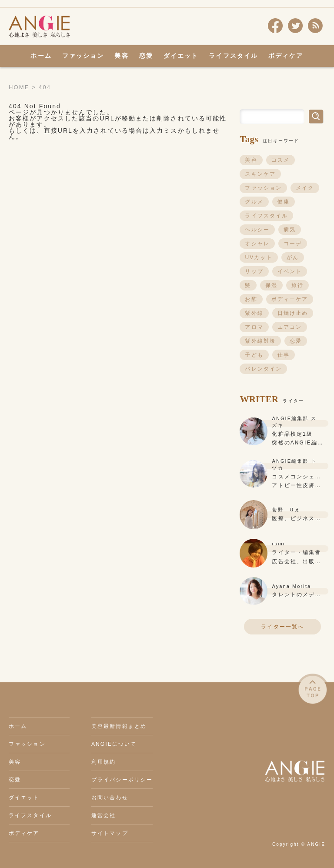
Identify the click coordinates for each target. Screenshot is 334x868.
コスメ (281, 160)
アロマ (254, 327)
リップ (254, 271)
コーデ (293, 244)
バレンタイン (263, 369)
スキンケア (260, 174)
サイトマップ (110, 833)
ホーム (41, 56)
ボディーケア (290, 299)
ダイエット (181, 56)
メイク (305, 188)
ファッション (83, 56)
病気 (290, 230)
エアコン (290, 327)
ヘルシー (257, 230)
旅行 (297, 285)
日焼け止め (293, 313)
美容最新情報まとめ (119, 726)
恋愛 (146, 56)
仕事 (284, 355)
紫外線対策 (260, 341)
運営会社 (104, 815)
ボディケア (286, 56)
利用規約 (104, 762)
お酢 (251, 299)
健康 (284, 202)
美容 (121, 56)
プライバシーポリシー (122, 780)
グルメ (254, 202)
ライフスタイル (233, 56)
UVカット (259, 257)
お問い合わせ (110, 798)
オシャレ (257, 244)
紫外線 (254, 313)
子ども (254, 355)
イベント (290, 271)
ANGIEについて (114, 744)
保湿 (271, 285)
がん (293, 257)
